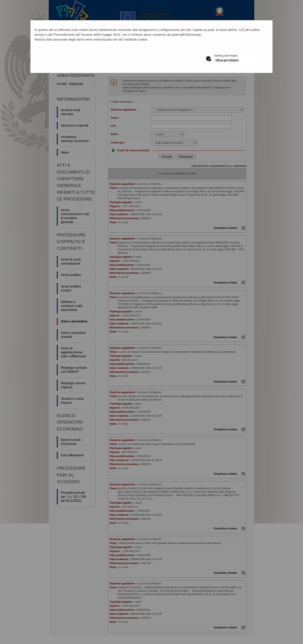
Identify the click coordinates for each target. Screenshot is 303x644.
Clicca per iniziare (227, 60)
